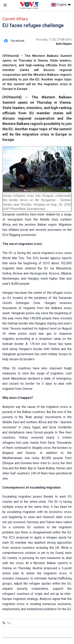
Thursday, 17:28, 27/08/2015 (54, 40)
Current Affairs (15, 19)
